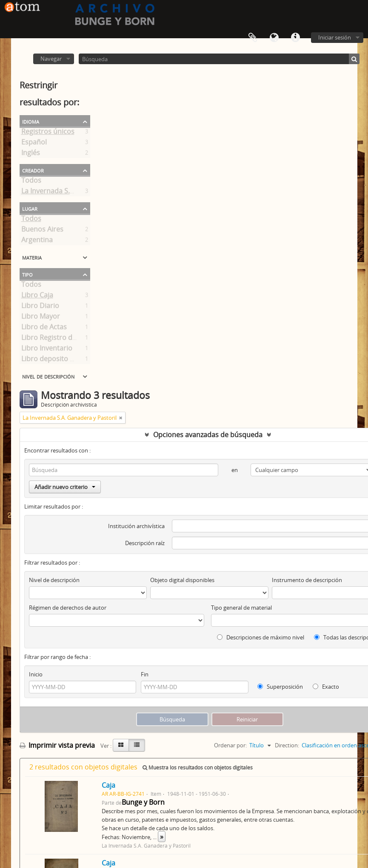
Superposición (280, 687)
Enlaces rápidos (295, 38)
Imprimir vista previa (57, 745)
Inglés (31, 154)
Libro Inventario (47, 350)
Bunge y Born (143, 802)
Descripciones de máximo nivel (261, 637)
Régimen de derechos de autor (68, 608)
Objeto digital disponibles (182, 580)
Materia (32, 257)
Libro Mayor (41, 318)
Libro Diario (40, 307)
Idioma (274, 38)
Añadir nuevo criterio (65, 487)
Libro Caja (37, 297)
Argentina (37, 241)
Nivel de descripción (48, 376)
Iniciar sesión (335, 37)
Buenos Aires (42, 231)
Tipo (27, 274)
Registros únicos (48, 133)
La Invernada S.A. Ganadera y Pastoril (81, 192)
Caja (108, 785)
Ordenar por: (230, 745)
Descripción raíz (145, 543)
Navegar (51, 59)
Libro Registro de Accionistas (68, 339)
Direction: (287, 745)
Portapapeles (253, 38)
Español (34, 144)
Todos (31, 182)
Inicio (36, 674)
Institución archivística (136, 526)
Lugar (30, 208)
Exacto (326, 687)
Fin (145, 674)
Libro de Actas (44, 328)
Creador (33, 170)
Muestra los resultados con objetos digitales (198, 768)
